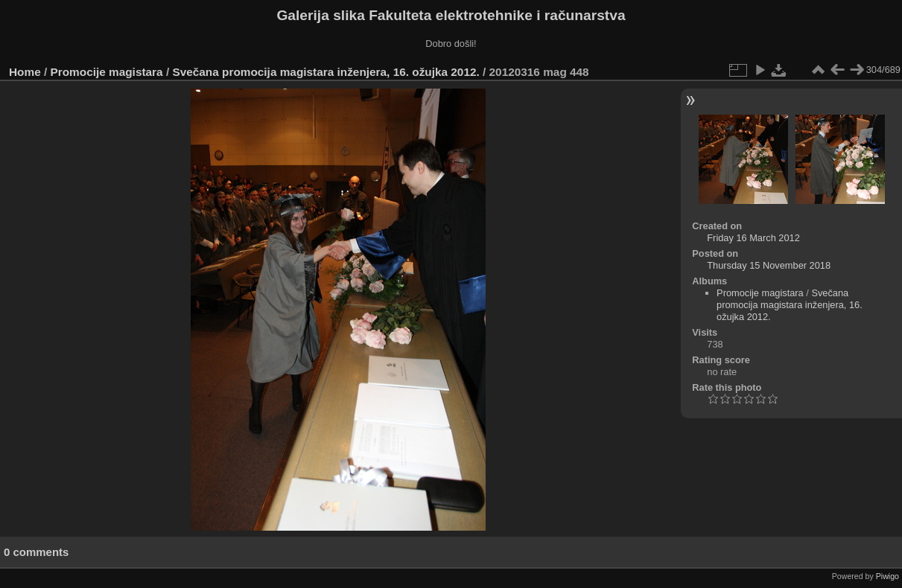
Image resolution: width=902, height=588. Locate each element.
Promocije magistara (107, 72)
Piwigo (887, 576)
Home (25, 72)
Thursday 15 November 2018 (769, 265)
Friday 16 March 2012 (753, 238)
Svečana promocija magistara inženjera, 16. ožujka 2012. (325, 72)
